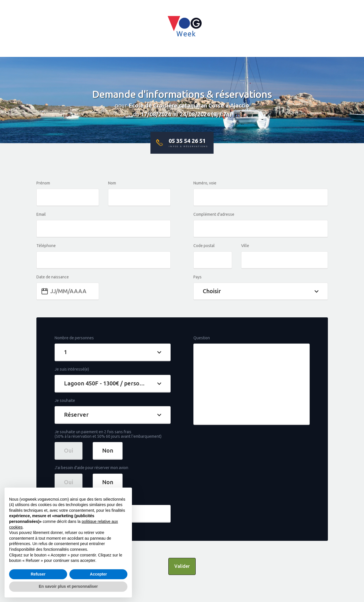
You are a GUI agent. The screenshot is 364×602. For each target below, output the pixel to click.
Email (41, 214)
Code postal (204, 246)
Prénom (43, 183)
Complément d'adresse (214, 214)
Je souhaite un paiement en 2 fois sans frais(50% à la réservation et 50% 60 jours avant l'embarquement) (108, 434)
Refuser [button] (38, 574)
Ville (245, 246)
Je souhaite (65, 400)
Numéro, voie (205, 183)
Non (108, 450)
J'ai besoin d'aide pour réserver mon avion (91, 468)
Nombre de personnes (74, 338)
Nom (112, 183)
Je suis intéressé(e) (72, 369)
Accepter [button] (98, 574)
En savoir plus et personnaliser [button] (68, 586)
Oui (69, 450)
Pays (197, 277)
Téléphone (46, 246)
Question (202, 338)
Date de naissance (53, 277)
